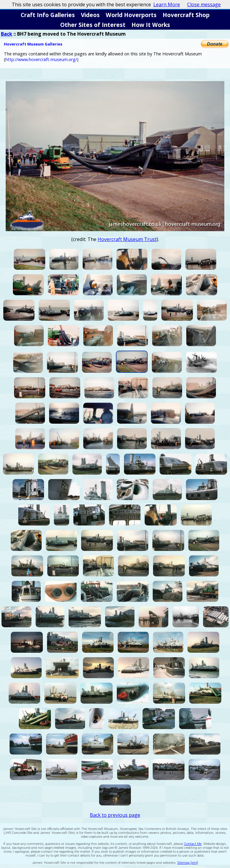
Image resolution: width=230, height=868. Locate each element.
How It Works (151, 25)
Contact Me (193, 844)
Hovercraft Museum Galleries (33, 44)
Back (7, 34)
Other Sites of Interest (93, 25)
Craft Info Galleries (48, 15)
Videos (90, 15)
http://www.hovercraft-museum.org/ (41, 59)
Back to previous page (115, 815)
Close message (204, 4)
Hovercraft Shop (186, 15)
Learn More (167, 4)
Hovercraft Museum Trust (127, 239)
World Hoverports (131, 15)
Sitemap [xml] (188, 863)
